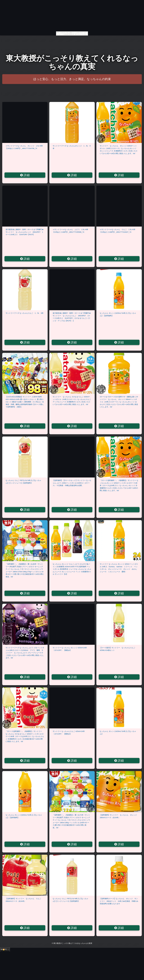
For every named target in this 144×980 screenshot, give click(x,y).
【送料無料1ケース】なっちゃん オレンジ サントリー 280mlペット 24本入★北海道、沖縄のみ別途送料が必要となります (119, 901)
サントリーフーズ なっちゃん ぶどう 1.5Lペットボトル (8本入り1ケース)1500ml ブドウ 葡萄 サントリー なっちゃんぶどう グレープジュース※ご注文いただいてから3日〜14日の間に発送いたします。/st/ (25, 653)
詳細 (25, 175)
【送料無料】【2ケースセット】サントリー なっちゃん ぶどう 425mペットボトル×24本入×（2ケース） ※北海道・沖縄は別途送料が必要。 (72, 483)
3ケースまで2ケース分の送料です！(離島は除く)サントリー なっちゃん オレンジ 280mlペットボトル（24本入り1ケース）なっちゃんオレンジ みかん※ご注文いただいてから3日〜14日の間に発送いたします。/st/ (119, 402)
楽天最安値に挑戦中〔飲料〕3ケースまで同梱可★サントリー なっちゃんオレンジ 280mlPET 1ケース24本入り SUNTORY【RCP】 (25, 232)
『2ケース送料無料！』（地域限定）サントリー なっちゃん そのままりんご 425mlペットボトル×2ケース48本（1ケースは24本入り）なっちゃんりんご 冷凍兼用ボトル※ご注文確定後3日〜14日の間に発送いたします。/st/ (25, 736)
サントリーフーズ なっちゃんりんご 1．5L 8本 (25, 313)
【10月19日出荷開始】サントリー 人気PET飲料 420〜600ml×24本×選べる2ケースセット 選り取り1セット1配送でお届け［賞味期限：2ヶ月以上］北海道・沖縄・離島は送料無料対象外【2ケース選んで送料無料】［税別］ (25, 402)
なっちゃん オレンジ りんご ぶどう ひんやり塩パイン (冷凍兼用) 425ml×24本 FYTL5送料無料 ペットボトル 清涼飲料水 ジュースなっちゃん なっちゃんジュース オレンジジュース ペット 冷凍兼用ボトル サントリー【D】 (72, 569)
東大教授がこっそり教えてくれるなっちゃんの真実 (72, 62)
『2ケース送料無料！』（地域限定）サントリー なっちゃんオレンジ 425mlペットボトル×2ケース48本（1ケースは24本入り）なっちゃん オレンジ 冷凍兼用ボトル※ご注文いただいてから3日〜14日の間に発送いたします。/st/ (119, 485)
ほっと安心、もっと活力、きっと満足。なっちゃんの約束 (72, 79)
